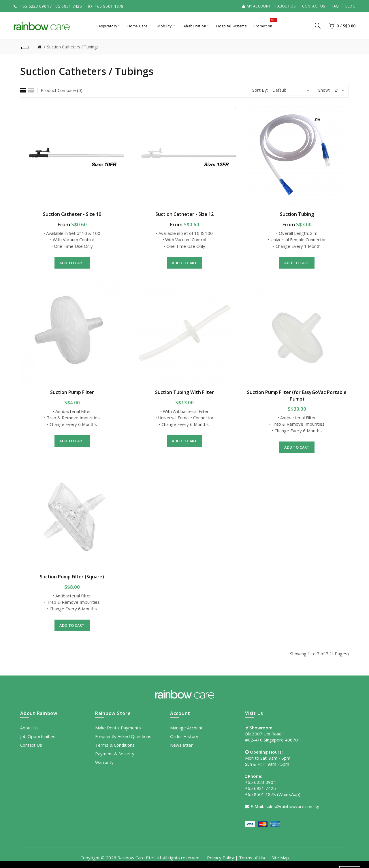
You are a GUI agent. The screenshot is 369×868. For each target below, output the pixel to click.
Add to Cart (72, 263)
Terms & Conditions (115, 745)
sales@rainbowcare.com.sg (292, 806)
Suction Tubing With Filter (184, 392)
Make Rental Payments (118, 728)
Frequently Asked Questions (123, 736)
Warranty (104, 762)
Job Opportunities (38, 736)
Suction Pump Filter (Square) (72, 577)
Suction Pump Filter (72, 392)
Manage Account (186, 728)
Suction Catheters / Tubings (73, 47)
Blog (350, 6)
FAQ (335, 6)
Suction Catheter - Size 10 (72, 214)
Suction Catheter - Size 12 (184, 214)
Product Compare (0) (62, 90)
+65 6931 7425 (67, 6)
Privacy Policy (221, 858)
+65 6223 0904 (34, 6)
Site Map (280, 858)
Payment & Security (115, 754)
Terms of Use (253, 858)
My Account (257, 6)
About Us (287, 6)
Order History (184, 736)
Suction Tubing (297, 214)
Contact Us (314, 6)
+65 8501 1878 (109, 6)
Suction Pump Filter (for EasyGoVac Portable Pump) (297, 395)
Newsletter (181, 745)
